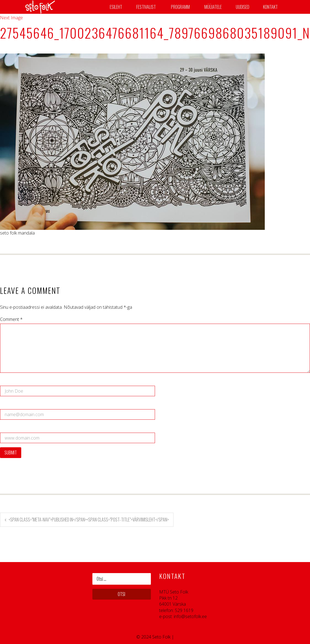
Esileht (116, 7)
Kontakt (270, 7)
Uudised (243, 7)
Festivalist (146, 7)
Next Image (11, 18)
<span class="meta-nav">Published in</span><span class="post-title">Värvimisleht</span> (89, 520)
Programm (180, 7)
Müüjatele (213, 7)
